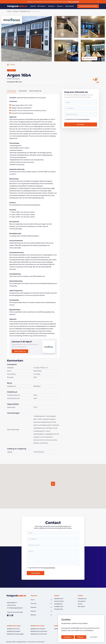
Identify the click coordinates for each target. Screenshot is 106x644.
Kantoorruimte (59, 601)
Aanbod (33, 6)
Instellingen (94, 637)
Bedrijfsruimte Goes (13, 629)
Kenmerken (23, 91)
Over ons (33, 603)
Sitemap (33, 615)
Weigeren (80, 637)
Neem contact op (35, 91)
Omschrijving (12, 91)
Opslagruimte (82, 599)
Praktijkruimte (59, 606)
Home (9, 11)
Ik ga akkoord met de (78, 119)
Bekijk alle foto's (89, 59)
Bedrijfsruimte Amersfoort (39, 631)
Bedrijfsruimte (25, 11)
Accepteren (68, 637)
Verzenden (36, 573)
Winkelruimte (59, 609)
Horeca (80, 604)
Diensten (33, 607)
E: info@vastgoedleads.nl (15, 608)
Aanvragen (81, 124)
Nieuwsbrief (69, 6)
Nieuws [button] (60, 6)
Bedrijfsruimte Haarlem (38, 629)
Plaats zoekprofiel (73, 2)
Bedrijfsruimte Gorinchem (39, 634)
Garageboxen (58, 604)
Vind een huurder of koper (88, 6)
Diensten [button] (52, 6)
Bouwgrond (82, 601)
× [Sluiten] (98, 2)
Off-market (81, 606)
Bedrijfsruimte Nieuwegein (15, 634)
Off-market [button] (42, 6)
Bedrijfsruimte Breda (14, 631)
